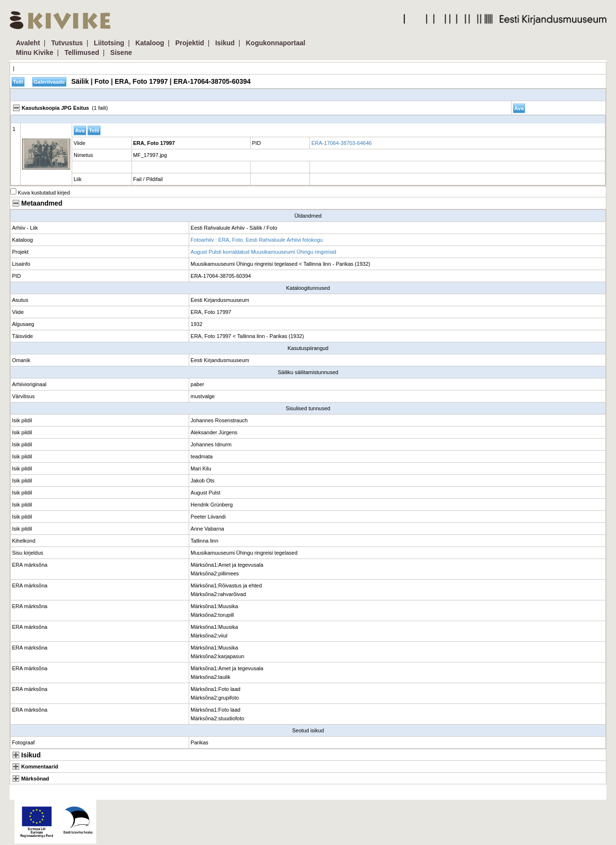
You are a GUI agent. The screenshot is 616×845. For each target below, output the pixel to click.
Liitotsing (109, 43)
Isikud (225, 43)
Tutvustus (67, 43)
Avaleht (28, 43)
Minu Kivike (35, 52)
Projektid (190, 43)
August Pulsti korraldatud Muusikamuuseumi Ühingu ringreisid (263, 252)
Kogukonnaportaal (276, 43)
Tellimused (82, 52)
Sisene (121, 52)
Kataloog (150, 43)
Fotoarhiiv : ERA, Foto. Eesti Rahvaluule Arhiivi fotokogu (257, 240)
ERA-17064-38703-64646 (341, 143)
